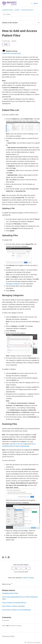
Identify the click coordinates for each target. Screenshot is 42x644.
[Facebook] (3, 557)
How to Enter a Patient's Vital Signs (13, 606)
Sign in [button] (36, 3)
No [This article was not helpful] (26, 568)
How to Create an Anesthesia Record (14, 603)
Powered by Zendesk (34, 642)
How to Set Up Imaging (20, 444)
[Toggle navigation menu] (32, 3)
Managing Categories (13, 284)
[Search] (21, 14)
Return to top (7, 584)
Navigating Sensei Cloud (10, 593)
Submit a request (28, 578)
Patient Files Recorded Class (11, 53)
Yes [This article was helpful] (16, 568)
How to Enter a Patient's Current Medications (17, 610)
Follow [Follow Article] (6, 44)
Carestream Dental (7, 10)
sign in (8, 626)
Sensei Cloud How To (28, 10)
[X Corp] (6, 557)
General (17, 10)
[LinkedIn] (9, 557)
